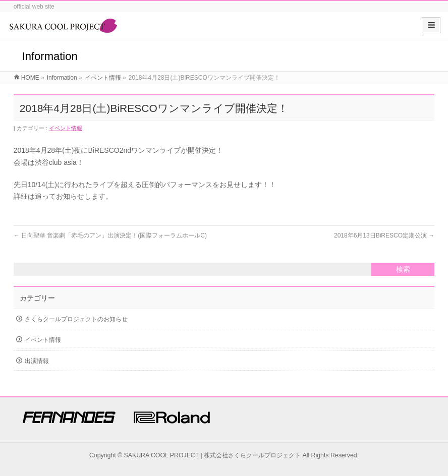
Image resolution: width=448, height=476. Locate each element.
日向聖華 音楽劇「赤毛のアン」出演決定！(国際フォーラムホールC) (110, 235)
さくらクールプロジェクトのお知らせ (76, 319)
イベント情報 (66, 128)
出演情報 (37, 361)
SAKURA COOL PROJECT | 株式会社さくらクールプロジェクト (213, 455)
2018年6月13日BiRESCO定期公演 (384, 235)
